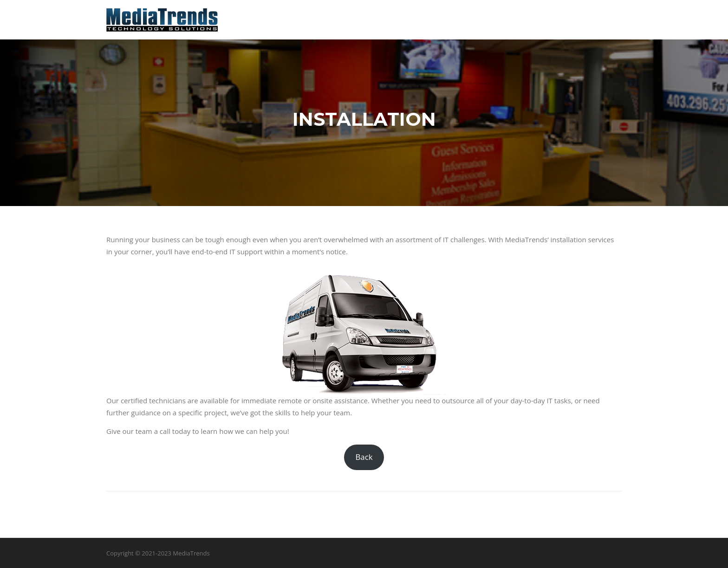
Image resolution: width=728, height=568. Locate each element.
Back (364, 457)
